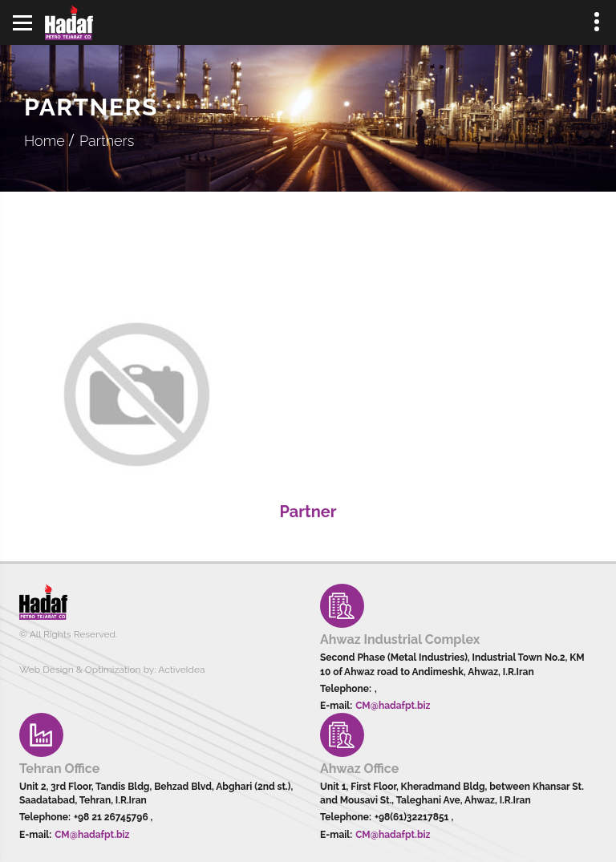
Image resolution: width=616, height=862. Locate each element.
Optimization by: (121, 670)
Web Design (47, 670)
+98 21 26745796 (112, 817)
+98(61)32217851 (413, 817)
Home (45, 141)
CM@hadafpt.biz (393, 706)
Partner (308, 512)
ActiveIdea (181, 670)
